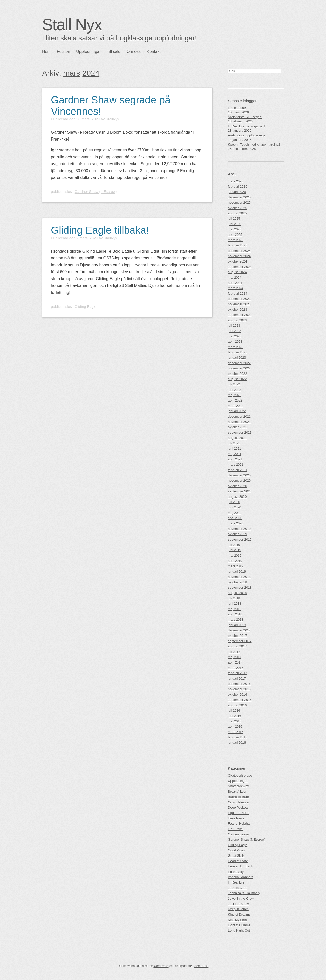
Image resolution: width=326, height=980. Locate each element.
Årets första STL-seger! (245, 117)
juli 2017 (234, 652)
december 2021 (239, 416)
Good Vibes (236, 850)
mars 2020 (236, 523)
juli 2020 (234, 502)
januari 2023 (237, 358)
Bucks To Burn (238, 797)
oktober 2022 (237, 374)
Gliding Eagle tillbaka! (100, 230)
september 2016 (240, 700)
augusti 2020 (237, 497)
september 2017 (240, 641)
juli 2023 (234, 326)
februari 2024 (237, 293)
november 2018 (239, 577)
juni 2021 (235, 448)
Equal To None (239, 813)
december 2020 (239, 475)
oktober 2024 (237, 261)
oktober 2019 (237, 534)
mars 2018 (236, 620)
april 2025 (235, 235)
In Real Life (236, 882)
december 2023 (239, 299)
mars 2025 (236, 240)
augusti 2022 (237, 379)
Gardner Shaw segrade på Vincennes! (111, 106)
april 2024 (235, 283)
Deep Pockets (238, 808)
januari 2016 (237, 743)
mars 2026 (236, 181)
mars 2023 (236, 347)
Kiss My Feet (237, 920)
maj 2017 (235, 657)
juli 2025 (234, 219)
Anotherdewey (238, 786)
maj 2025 (235, 229)
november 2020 (239, 481)
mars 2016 (236, 732)
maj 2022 (235, 395)
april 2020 (235, 518)
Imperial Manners (241, 877)
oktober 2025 (237, 208)
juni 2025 (235, 224)
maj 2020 (235, 513)
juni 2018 (235, 604)
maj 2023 (235, 336)
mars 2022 (236, 406)
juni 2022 (235, 390)
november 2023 (239, 304)
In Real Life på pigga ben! (247, 126)
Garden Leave (238, 834)
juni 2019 (235, 550)
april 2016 (235, 727)
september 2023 (240, 315)
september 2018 (240, 588)
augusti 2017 (237, 646)
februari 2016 (237, 737)
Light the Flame (239, 925)
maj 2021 (235, 454)
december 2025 (239, 197)
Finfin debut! (237, 108)
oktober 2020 (237, 486)
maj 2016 (235, 721)
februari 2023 (237, 352)
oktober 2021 (237, 427)
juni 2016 (235, 716)
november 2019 (239, 529)
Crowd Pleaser (239, 802)
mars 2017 (236, 668)
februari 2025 (237, 245)
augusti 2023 (237, 320)
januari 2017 (237, 678)
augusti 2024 (237, 272)
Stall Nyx (72, 25)
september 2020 (240, 491)
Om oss (134, 52)
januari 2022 (237, 411)
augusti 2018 (237, 593)
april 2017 (235, 662)
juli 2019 (234, 545)
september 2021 (240, 432)
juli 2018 (234, 598)
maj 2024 (235, 277)
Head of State (238, 861)
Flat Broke (235, 829)
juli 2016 (234, 710)
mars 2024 (236, 288)
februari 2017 (237, 673)
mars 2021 (236, 465)
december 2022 (239, 363)
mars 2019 (236, 566)
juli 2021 (234, 443)
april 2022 (235, 400)
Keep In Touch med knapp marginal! (254, 144)
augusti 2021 (237, 438)
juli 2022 (234, 384)
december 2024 (239, 251)
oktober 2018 (237, 582)
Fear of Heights (239, 824)
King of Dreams (239, 914)
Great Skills (236, 856)
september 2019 (240, 539)
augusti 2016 (237, 705)
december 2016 (239, 684)
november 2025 (239, 203)
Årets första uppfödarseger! (248, 135)
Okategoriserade (240, 775)
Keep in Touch (238, 909)
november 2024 (239, 256)
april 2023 (235, 342)
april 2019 (235, 561)
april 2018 (235, 614)
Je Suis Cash (237, 888)
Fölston (63, 52)
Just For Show (238, 904)
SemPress (201, 966)
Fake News (236, 818)
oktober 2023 (237, 309)
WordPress (161, 966)
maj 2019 (235, 555)
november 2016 (239, 689)
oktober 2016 (237, 694)
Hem (46, 52)
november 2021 (239, 422)
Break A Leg (237, 791)
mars (72, 73)
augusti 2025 (237, 213)
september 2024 (240, 267)
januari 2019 (237, 571)
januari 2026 (237, 192)
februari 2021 (237, 470)
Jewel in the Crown (242, 898)
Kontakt (154, 52)
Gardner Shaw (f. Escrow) (96, 192)
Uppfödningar (88, 52)
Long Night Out (239, 930)
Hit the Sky (236, 872)
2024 (91, 73)
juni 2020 (235, 507)
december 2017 (239, 630)
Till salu (114, 52)
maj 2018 (235, 609)
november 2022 (239, 368)
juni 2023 (235, 331)
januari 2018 (237, 625)
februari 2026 (237, 187)
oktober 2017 (237, 636)
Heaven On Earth (241, 866)
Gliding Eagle (86, 307)
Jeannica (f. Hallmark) (244, 893)
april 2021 (235, 459)
